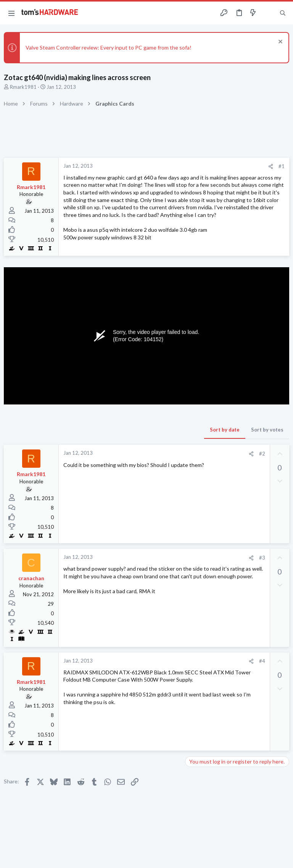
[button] (11, 13)
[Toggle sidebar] (268, 13)
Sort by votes (267, 430)
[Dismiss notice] (279, 43)
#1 (282, 166)
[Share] (271, 166)
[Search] (283, 13)
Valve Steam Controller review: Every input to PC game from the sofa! (109, 47)
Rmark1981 (23, 87)
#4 (262, 661)
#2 (262, 454)
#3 (262, 558)
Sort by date (225, 430)
